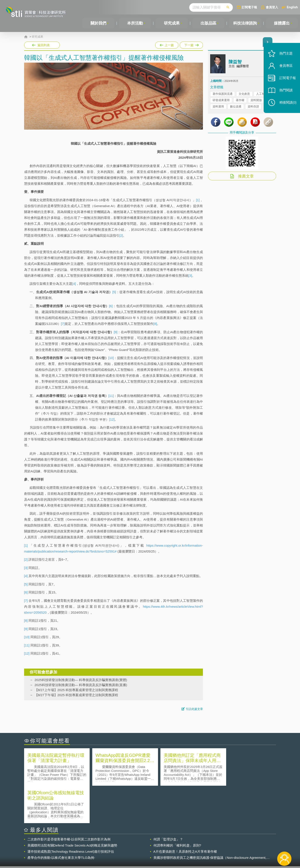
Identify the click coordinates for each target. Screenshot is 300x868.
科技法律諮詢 (245, 23)
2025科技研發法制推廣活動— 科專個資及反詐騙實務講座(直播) (81, 685)
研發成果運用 (221, 100)
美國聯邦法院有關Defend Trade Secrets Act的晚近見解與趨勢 (72, 808)
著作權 (240, 100)
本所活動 (135, 23)
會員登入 (272, 7)
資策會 (213, 844)
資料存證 (253, 107)
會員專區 (285, 68)
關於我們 (98, 23)
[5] (114, 292)
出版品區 (208, 23)
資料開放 (256, 100)
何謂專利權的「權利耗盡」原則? (177, 808)
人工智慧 (262, 94)
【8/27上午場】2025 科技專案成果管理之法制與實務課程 (76, 690)
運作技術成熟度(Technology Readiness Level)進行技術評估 (71, 814)
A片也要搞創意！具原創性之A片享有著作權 (185, 814)
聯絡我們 (151, 850)
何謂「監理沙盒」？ (168, 802)
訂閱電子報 (249, 7)
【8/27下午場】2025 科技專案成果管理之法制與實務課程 (76, 695)
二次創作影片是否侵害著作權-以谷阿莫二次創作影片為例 (69, 802)
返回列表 (44, 45)
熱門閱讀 (285, 92)
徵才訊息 (178, 844)
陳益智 (235, 62)
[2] (121, 235)
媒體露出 (282, 23)
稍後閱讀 (287, 104)
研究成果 (172, 23)
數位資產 (236, 107)
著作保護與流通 (223, 94)
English (292, 7)
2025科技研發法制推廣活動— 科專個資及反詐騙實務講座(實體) (81, 680)
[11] (111, 396)
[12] (112, 419)
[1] (198, 200)
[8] (155, 324)
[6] (111, 306)
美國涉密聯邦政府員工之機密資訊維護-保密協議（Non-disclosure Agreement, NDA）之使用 (210, 820)
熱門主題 (285, 55)
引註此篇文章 (194, 709)
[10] (111, 358)
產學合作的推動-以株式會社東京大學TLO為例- (61, 820)
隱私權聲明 (153, 844)
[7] (63, 324)
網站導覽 (178, 850)
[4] (74, 284)
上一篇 (167, 45)
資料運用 (218, 107)
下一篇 (191, 45)
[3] (190, 276)
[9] (116, 332)
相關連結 (238, 844)
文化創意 (244, 94)
